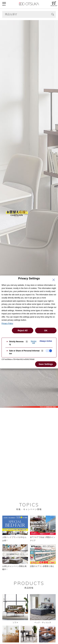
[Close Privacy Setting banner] (54, 280)
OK (46, 330)
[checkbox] (49, 351)
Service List (34, 342)
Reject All (23, 330)
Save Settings (46, 364)
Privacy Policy (7, 323)
